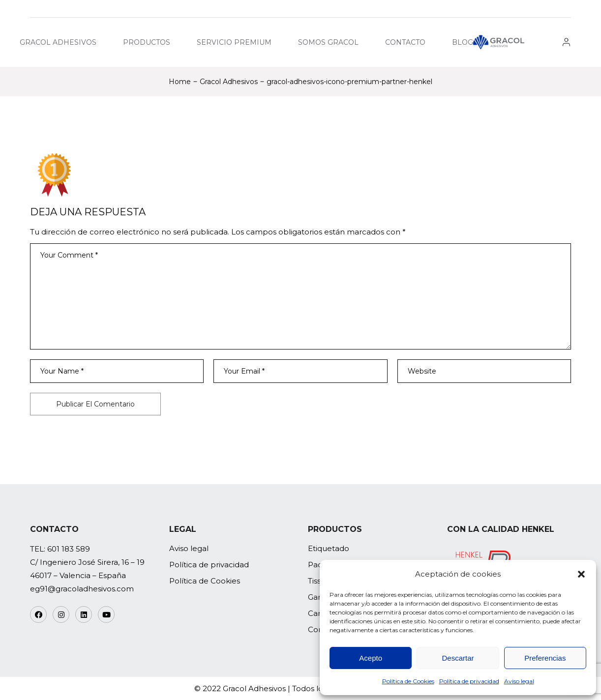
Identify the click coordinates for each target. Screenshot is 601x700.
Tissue (319, 581)
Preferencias (545, 658)
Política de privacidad (469, 681)
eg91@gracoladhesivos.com (82, 589)
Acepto (371, 658)
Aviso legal (519, 681)
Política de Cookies (408, 681)
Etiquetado (329, 548)
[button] (581, 574)
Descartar (458, 658)
